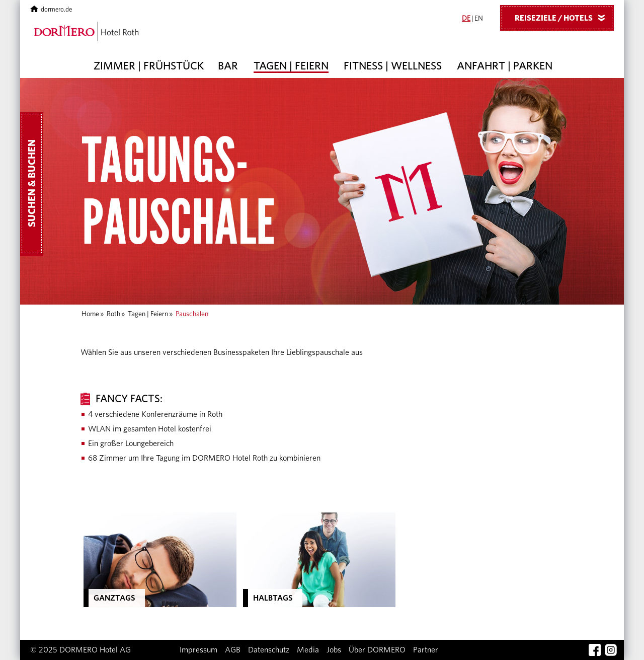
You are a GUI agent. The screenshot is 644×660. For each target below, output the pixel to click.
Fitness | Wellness (393, 66)
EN (479, 19)
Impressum (198, 650)
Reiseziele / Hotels (563, 18)
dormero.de (51, 10)
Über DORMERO (377, 650)
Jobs (334, 650)
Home (90, 314)
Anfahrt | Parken (505, 66)
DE (466, 19)
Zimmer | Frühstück (149, 66)
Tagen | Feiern (291, 66)
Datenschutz (269, 650)
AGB (233, 650)
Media (308, 650)
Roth (113, 314)
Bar (228, 66)
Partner (426, 650)
